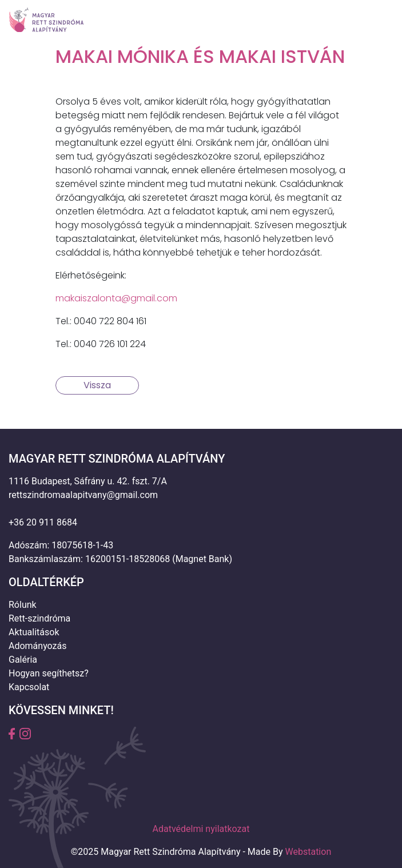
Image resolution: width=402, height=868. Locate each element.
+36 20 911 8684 (43, 522)
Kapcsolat (29, 687)
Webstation (309, 852)
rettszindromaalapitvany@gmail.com (83, 495)
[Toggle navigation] (377, 20)
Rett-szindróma (39, 618)
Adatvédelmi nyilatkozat (201, 829)
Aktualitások (34, 632)
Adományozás (38, 646)
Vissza (97, 385)
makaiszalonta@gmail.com (116, 298)
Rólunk (23, 605)
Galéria (23, 660)
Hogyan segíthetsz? (49, 673)
